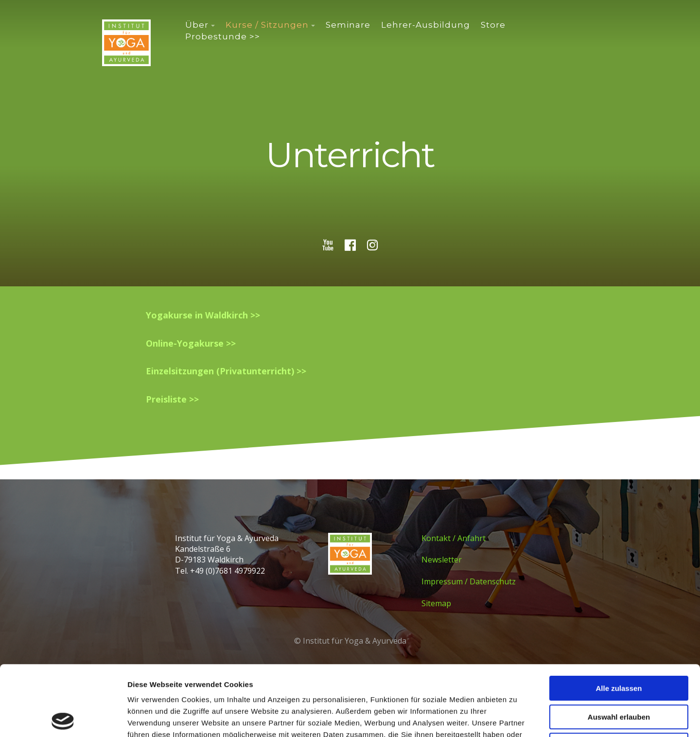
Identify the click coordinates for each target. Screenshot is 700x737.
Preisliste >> (172, 399)
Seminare (348, 25)
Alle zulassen (619, 618)
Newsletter (442, 560)
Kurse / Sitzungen (267, 25)
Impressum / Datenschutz (469, 581)
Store (493, 25)
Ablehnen (619, 675)
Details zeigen (517, 718)
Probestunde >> (223, 36)
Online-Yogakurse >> (191, 343)
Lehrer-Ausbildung (426, 25)
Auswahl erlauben (619, 647)
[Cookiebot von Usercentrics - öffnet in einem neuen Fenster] (63, 718)
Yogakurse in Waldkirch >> (203, 315)
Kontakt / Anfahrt (454, 538)
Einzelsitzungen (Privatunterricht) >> (226, 371)
